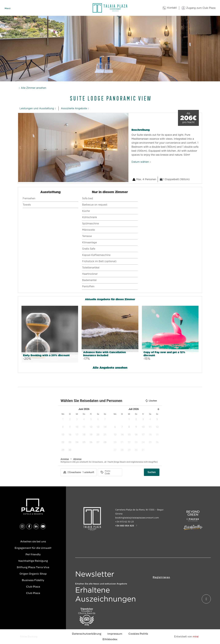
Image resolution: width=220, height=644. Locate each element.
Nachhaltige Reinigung (33, 561)
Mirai (196, 637)
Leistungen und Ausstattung (37, 109)
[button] (20, 148)
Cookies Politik (138, 634)
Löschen (151, 401)
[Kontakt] (164, 8)
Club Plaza (33, 587)
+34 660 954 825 (125, 526)
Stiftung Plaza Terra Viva (33, 567)
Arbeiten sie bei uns (33, 542)
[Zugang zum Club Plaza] (183, 8)
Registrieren (161, 577)
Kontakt (172, 8)
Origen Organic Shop (33, 574)
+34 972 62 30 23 (124, 522)
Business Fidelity (33, 580)
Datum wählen (140, 162)
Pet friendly (33, 555)
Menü (8, 8)
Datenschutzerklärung (87, 634)
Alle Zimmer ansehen (34, 88)
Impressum (115, 634)
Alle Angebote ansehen (110, 368)
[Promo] (112, 473)
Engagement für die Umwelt (33, 548)
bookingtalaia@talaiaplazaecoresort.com (137, 518)
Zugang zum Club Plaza (201, 8)
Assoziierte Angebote (74, 109)
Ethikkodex (110, 639)
